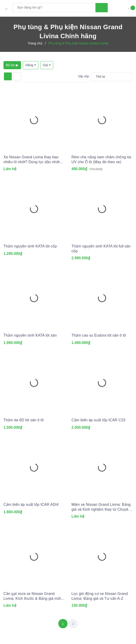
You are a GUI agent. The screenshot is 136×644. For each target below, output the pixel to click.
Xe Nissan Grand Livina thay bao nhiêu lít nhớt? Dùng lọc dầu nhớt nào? (32, 160)
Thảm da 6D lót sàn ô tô (24, 420)
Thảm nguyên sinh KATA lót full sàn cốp (101, 249)
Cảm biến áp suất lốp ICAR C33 (98, 420)
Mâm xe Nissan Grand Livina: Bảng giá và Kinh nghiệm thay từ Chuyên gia (101, 507)
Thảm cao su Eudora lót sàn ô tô (99, 335)
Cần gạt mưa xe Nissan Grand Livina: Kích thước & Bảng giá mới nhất (32, 596)
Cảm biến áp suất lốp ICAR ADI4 (31, 505)
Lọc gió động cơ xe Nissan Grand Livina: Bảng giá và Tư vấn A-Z (100, 596)
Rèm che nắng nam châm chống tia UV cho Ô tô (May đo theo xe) (101, 159)
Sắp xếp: (84, 76)
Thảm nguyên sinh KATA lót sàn (30, 335)
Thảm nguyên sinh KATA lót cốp (30, 246)
